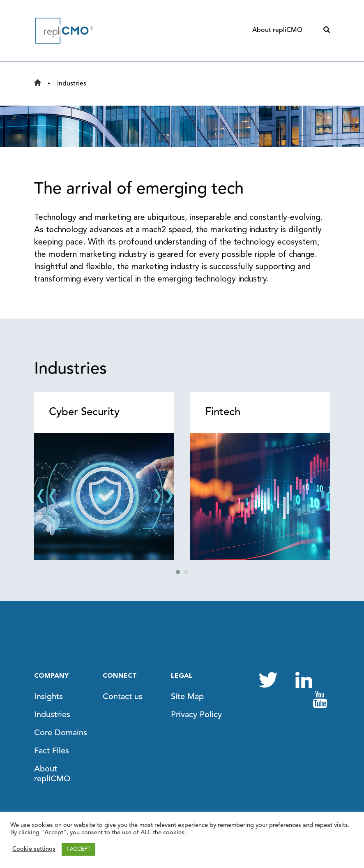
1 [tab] (178, 572)
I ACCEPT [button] (78, 849)
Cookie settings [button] (34, 849)
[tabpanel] (104, 476)
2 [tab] (186, 572)
